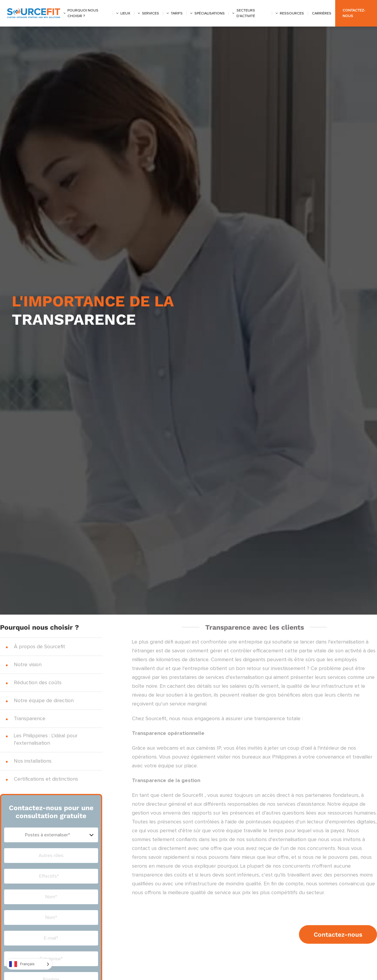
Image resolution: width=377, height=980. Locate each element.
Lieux (125, 13)
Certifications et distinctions (46, 779)
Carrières (322, 13)
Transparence (30, 719)
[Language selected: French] (29, 964)
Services (151, 13)
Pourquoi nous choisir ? (83, 13)
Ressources (292, 13)
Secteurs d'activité (246, 13)
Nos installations (33, 761)
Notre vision (28, 665)
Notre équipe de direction (44, 701)
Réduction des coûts (38, 683)
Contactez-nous (338, 934)
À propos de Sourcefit (39, 647)
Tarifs (177, 13)
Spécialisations (210, 13)
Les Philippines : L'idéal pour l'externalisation (46, 739)
